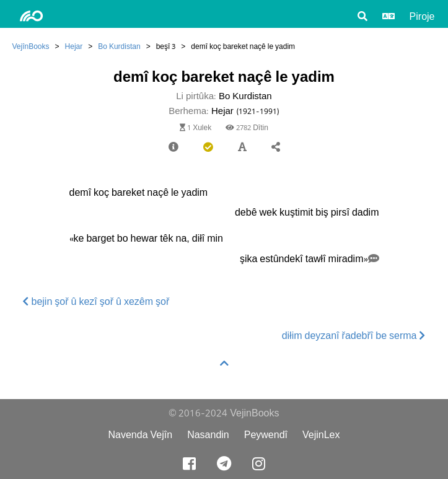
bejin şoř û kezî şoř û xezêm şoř (96, 301)
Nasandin (208, 435)
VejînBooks (31, 46)
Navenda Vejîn (140, 435)
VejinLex (321, 435)
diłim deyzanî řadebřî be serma (354, 336)
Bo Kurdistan (119, 46)
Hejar (74, 46)
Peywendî (266, 435)
